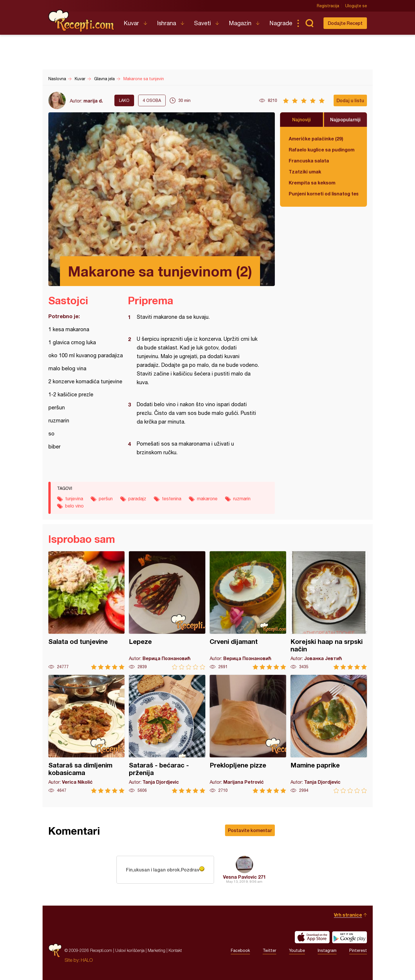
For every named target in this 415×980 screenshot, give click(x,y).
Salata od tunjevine (87, 610)
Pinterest (358, 950)
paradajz (137, 499)
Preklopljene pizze (248, 734)
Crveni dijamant (248, 610)
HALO (87, 960)
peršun (106, 499)
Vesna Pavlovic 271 (244, 877)
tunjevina (74, 499)
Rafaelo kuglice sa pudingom (322, 150)
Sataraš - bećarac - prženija (167, 734)
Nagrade (281, 23)
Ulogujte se (356, 6)
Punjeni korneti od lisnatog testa (323, 194)
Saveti (202, 23)
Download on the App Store (312, 937)
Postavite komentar (250, 830)
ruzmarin (242, 499)
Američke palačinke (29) (316, 139)
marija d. (93, 101)
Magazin (240, 23)
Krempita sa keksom (312, 183)
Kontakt (175, 950)
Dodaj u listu (350, 100)
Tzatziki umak (305, 172)
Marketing (157, 950)
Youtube (297, 950)
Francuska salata (309, 161)
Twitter (269, 950)
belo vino (74, 506)
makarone (207, 499)
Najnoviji (301, 119)
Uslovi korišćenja (130, 950)
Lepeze (167, 610)
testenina (172, 499)
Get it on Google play (350, 937)
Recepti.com (82, 21)
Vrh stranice (348, 915)
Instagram (327, 950)
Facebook (240, 950)
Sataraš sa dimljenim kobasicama (87, 734)
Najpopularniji (345, 119)
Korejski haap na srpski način (329, 610)
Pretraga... (310, 23)
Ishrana (167, 23)
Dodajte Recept (345, 23)
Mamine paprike (329, 734)
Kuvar (131, 23)
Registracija (328, 6)
